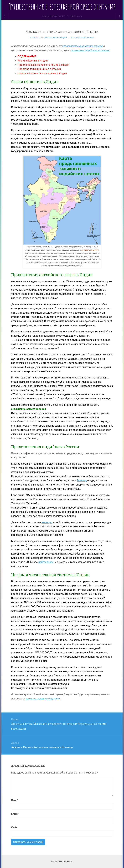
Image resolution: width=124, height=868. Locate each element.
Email (15, 814)
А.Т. (71, 861)
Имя (15, 800)
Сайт (14, 827)
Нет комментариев (82, 38)
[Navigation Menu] (119, 16)
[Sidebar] (5, 16)
